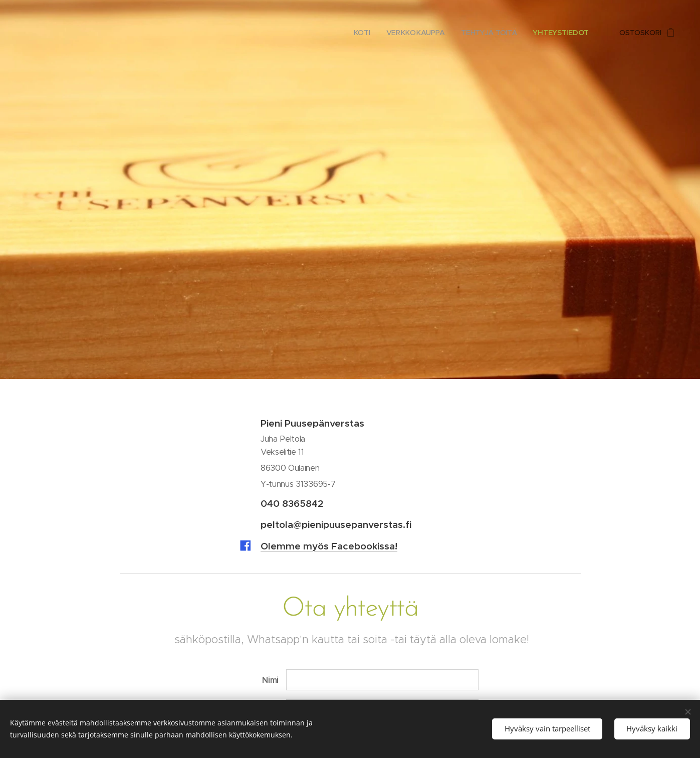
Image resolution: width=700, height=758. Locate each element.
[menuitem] (367, 33)
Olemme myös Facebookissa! (329, 546)
